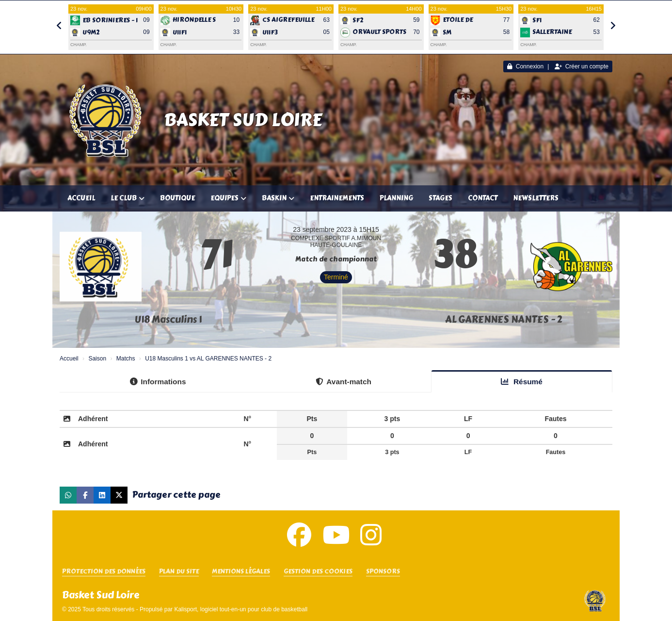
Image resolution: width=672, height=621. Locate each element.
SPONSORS (383, 572)
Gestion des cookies (318, 572)
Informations (158, 382)
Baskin (278, 198)
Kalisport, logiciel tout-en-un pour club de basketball (241, 609)
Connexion (525, 66)
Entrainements (337, 198)
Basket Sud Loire (243, 120)
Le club (128, 198)
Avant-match (344, 382)
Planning (396, 198)
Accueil (81, 198)
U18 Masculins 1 (168, 319)
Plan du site (179, 572)
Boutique (177, 198)
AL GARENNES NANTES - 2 (504, 319)
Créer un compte (582, 66)
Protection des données (104, 572)
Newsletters (536, 198)
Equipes (228, 198)
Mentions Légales (241, 572)
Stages (440, 198)
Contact (483, 198)
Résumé (522, 382)
